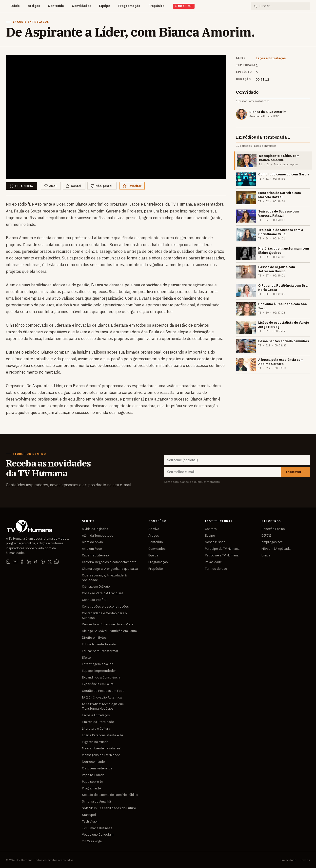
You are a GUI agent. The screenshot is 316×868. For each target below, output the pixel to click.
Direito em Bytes (94, 638)
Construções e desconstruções (105, 606)
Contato (211, 529)
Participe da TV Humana (222, 549)
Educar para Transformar (100, 651)
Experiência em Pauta (98, 684)
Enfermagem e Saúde (98, 664)
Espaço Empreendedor (99, 671)
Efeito (86, 658)
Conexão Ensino (273, 529)
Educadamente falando (99, 644)
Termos (305, 860)
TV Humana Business (97, 828)
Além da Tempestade (98, 536)
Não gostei (101, 186)
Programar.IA (91, 788)
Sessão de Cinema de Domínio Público (110, 795)
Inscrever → (296, 472)
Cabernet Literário (95, 555)
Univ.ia (266, 555)
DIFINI (266, 536)
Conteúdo (56, 6)
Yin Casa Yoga (92, 841)
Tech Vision (90, 821)
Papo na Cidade (93, 775)
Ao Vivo (154, 529)
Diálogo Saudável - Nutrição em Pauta (109, 631)
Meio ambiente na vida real (102, 748)
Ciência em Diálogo (96, 586)
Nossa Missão (215, 542)
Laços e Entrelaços (271, 58)
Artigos (34, 6)
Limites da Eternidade (98, 722)
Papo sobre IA (92, 782)
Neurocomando (93, 762)
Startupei (89, 815)
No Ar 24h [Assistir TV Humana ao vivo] (184, 6)
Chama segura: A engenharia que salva (110, 569)
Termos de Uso (216, 569)
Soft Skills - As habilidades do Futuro (109, 808)
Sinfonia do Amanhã (96, 801)
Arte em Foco (92, 549)
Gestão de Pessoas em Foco (103, 691)
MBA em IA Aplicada (276, 549)
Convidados (81, 6)
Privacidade (213, 562)
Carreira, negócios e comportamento (109, 562)
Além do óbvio (92, 542)
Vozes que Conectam (98, 835)
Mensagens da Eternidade (101, 755)
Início (15, 6)
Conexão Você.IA (95, 600)
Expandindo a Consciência (101, 677)
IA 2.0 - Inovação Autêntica (102, 697)
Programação (129, 6)
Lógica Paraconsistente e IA (102, 735)
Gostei (73, 186)
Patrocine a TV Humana (222, 555)
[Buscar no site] (283, 6)
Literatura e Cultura (96, 729)
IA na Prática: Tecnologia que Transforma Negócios (103, 706)
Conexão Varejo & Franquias (103, 593)
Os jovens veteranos (97, 768)
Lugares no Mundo (95, 742)
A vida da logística (95, 529)
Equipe (105, 6)
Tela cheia (21, 186)
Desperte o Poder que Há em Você (108, 624)
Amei (50, 186)
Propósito (156, 6)
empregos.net (272, 542)
